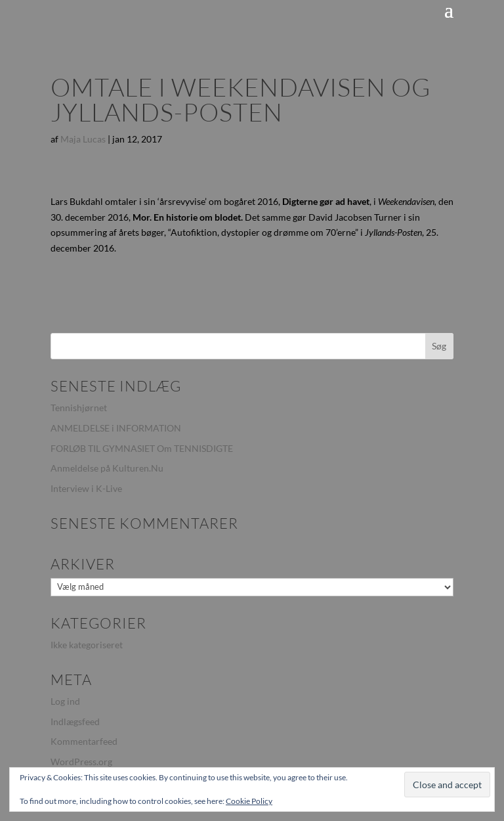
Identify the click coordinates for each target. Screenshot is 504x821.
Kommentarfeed (84, 741)
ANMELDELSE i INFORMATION (116, 428)
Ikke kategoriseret (87, 645)
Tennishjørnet (79, 408)
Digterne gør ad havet (326, 201)
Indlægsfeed (75, 721)
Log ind (65, 701)
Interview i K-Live (86, 488)
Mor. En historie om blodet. (189, 217)
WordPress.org (81, 762)
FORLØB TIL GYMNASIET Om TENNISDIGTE (142, 448)
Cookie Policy (249, 801)
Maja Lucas (83, 139)
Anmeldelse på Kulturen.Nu (107, 468)
